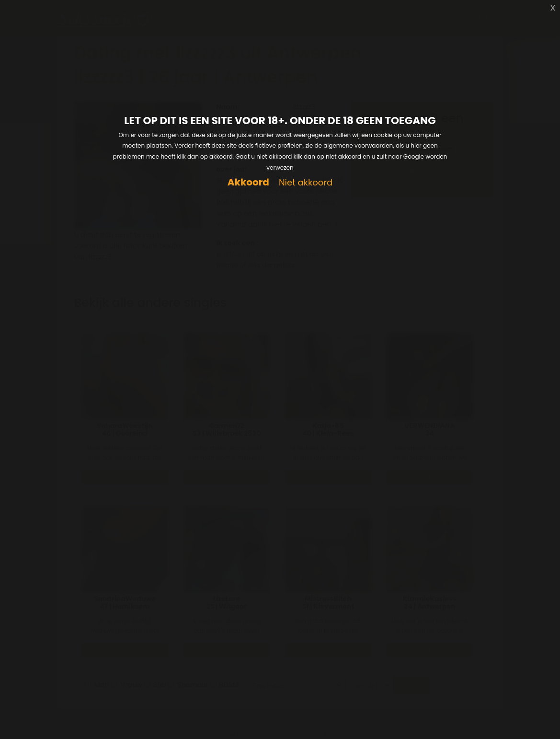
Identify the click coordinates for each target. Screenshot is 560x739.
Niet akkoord (306, 183)
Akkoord (248, 182)
